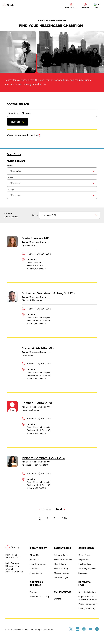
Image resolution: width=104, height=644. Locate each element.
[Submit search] (18, 122)
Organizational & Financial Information (88, 598)
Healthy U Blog (61, 569)
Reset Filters (14, 154)
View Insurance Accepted (23, 135)
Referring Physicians (88, 569)
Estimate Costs (61, 555)
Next (59, 509)
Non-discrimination (87, 592)
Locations (34, 569)
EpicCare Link (85, 564)
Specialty (10, 166)
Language (10, 190)
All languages (15, 195)
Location (10, 178)
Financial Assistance (63, 560)
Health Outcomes (38, 564)
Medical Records (62, 573)
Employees (84, 560)
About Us (34, 555)
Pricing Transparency (88, 604)
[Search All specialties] (52, 171)
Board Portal (84, 555)
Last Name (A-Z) (49, 215)
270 (64, 518)
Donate (58, 599)
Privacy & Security (87, 608)
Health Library (61, 564)
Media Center (36, 573)
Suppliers (83, 573)
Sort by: (35, 215)
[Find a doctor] (52, 113)
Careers (33, 592)
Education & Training (39, 597)
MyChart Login (61, 577)
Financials (34, 560)
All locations (15, 183)
